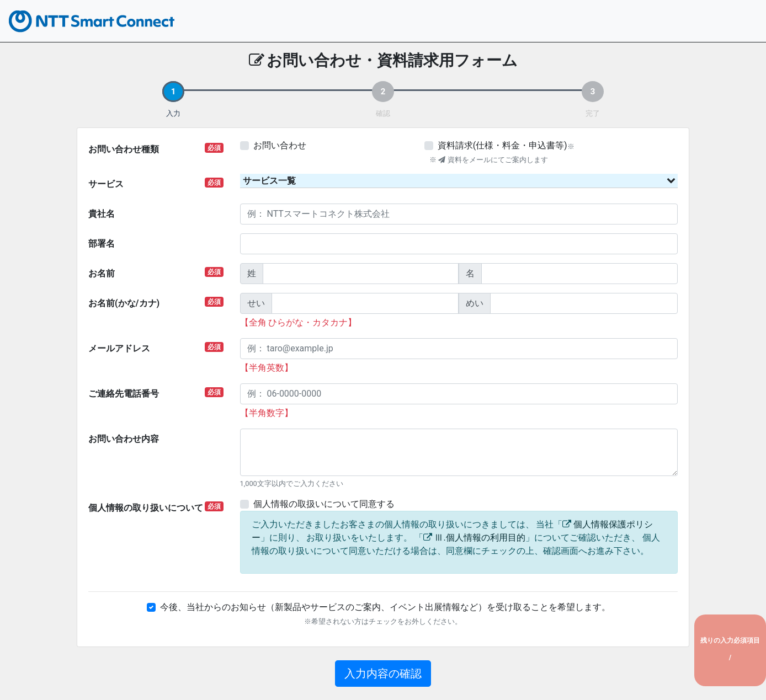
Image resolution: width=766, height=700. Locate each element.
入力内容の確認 (383, 674)
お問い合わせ (280, 145)
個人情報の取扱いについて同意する (324, 504)
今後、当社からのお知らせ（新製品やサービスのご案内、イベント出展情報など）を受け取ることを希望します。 (385, 607)
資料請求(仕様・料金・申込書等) (502, 145)
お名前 (156, 273)
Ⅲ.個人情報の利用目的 (480, 538)
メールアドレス (156, 348)
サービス (156, 183)
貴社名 (102, 214)
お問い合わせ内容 (124, 439)
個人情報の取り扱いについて (156, 507)
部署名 (102, 244)
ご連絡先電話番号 (156, 393)
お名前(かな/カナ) (156, 303)
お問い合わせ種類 (156, 149)
